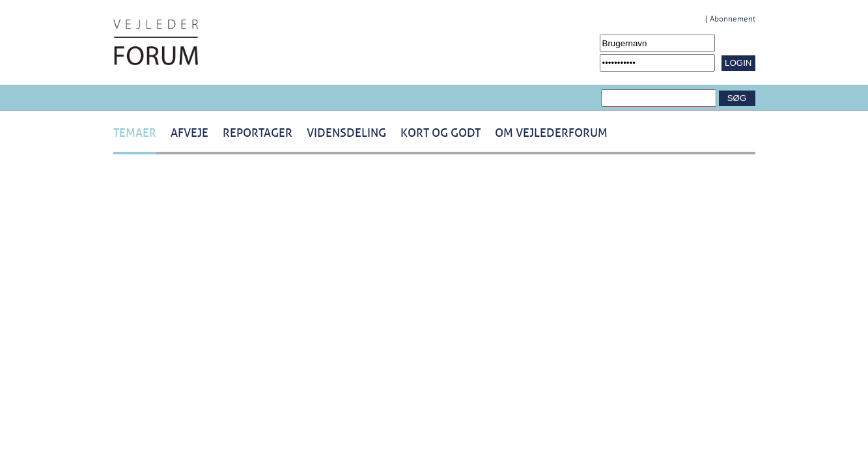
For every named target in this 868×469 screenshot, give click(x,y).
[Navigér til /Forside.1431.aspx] (156, 42)
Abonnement (733, 19)
